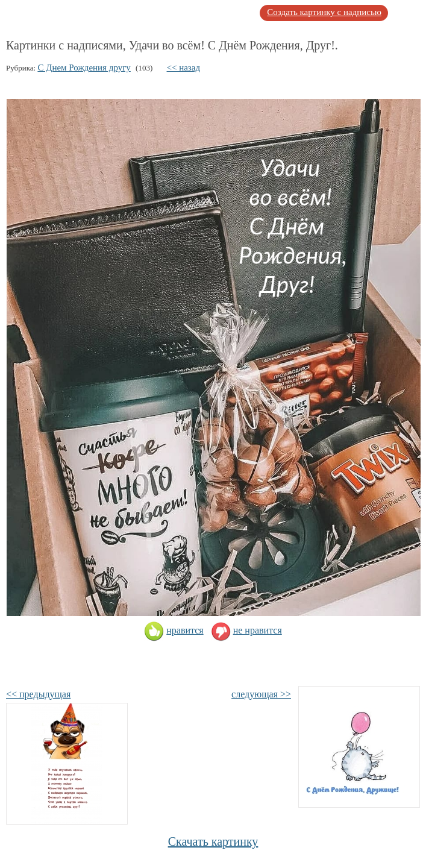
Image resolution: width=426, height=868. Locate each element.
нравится (174, 630)
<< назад (184, 68)
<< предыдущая (38, 694)
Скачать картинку (213, 841)
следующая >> (261, 694)
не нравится (246, 630)
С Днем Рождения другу (84, 68)
